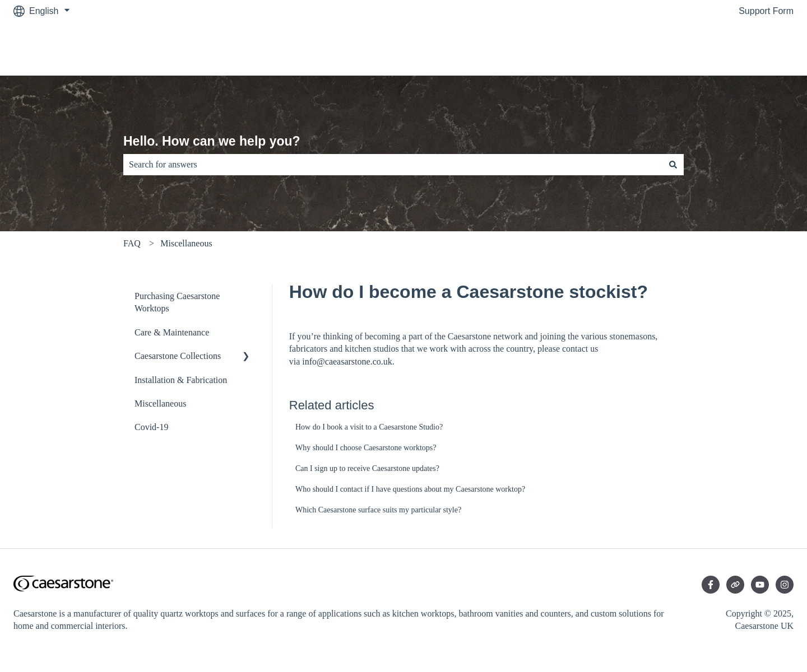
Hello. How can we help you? (212, 141)
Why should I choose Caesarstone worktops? (366, 448)
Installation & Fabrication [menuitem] (181, 380)
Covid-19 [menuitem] (151, 427)
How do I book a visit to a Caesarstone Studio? (369, 427)
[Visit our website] (735, 585)
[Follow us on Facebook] (711, 585)
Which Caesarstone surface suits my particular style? (378, 510)
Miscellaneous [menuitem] (160, 403)
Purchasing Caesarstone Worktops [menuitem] (177, 302)
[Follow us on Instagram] (785, 585)
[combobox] (393, 165)
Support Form (766, 11)
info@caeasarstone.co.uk (347, 361)
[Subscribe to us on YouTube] (760, 585)
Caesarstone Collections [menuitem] (178, 356)
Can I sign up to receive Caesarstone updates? (367, 468)
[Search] (673, 165)
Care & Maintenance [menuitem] (172, 332)
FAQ (132, 243)
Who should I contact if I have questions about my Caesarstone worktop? (410, 489)
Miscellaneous (186, 243)
